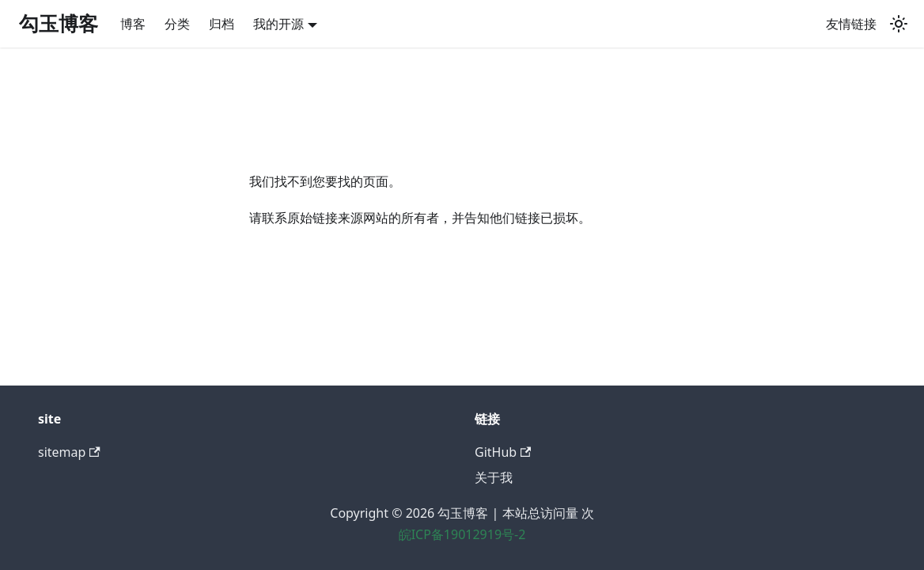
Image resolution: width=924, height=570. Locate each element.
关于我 (494, 477)
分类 (177, 24)
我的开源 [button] (278, 24)
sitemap (69, 452)
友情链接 (851, 24)
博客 (133, 24)
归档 (222, 24)
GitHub (503, 452)
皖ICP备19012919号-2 (462, 534)
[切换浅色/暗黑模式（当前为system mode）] (899, 24)
